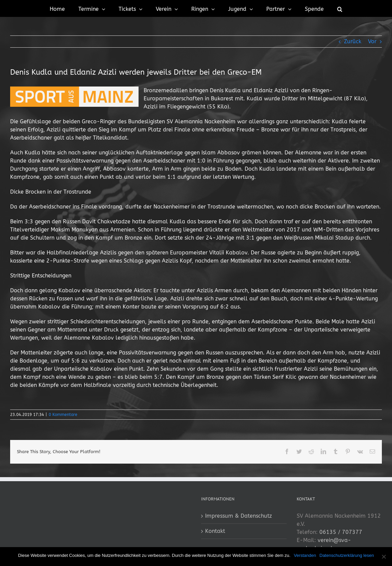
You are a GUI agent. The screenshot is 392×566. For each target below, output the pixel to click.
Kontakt (215, 531)
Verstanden (305, 555)
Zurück (353, 41)
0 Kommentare (63, 415)
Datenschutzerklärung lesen (347, 555)
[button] (340, 8)
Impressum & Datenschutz (239, 516)
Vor (372, 41)
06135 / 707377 (341, 532)
